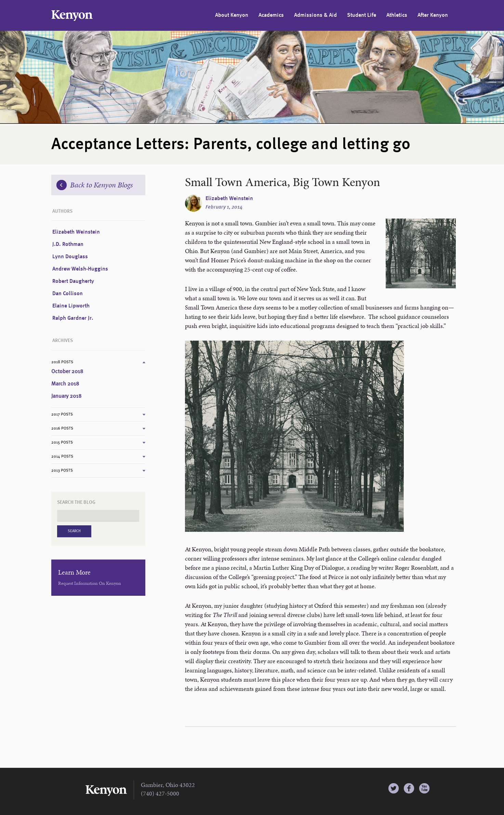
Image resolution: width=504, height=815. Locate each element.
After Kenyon (433, 15)
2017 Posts (62, 415)
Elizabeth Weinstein (229, 199)
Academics (271, 15)
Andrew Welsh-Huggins (80, 269)
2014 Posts (62, 457)
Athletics (397, 15)
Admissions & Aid (315, 15)
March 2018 (65, 384)
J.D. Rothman (68, 245)
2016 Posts (62, 429)
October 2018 (67, 372)
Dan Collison (68, 294)
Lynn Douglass (70, 257)
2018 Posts (62, 362)
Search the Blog (76, 502)
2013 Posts (62, 471)
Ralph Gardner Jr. (73, 318)
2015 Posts (62, 443)
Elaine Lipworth (71, 306)
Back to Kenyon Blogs (95, 185)
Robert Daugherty (73, 281)
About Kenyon (232, 15)
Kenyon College (72, 16)
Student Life (362, 15)
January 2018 (66, 396)
